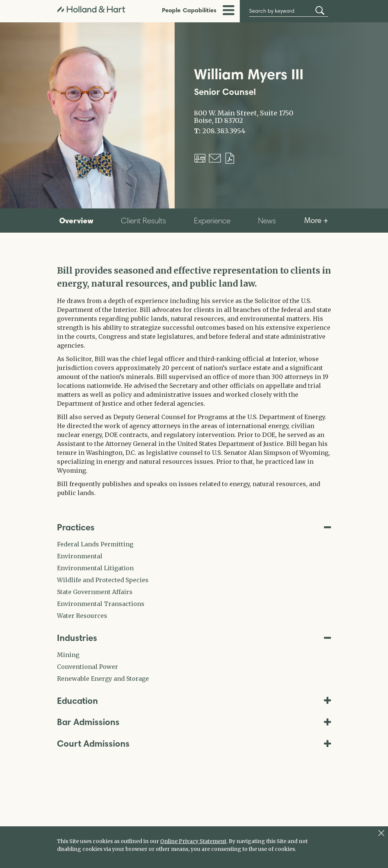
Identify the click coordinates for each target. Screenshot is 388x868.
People (171, 10)
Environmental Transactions (101, 604)
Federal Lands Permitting (95, 544)
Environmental (80, 556)
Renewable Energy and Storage (103, 679)
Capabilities (200, 10)
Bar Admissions (194, 722)
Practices (194, 527)
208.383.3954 (224, 131)
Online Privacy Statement (193, 841)
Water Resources (82, 616)
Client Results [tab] (144, 221)
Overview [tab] (76, 220)
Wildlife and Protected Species (103, 580)
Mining (68, 655)
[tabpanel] (194, 381)
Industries (194, 638)
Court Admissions (194, 743)
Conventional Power (88, 667)
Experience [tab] (212, 221)
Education (194, 701)
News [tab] (267, 221)
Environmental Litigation (95, 568)
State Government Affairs (95, 592)
